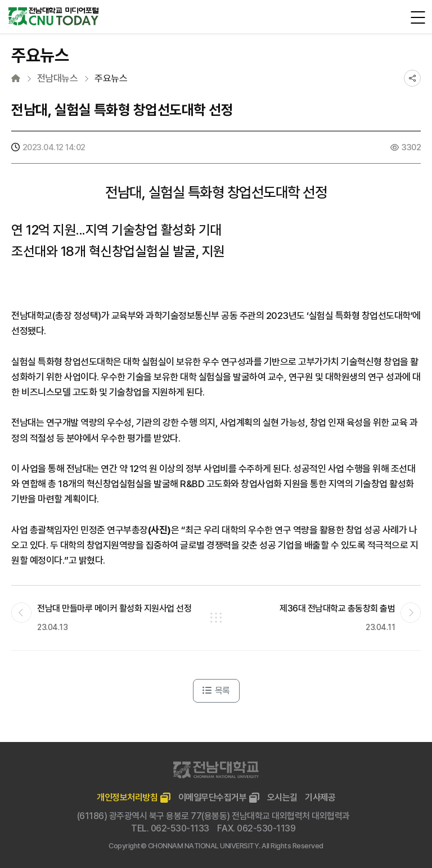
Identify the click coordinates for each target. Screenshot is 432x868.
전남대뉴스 (58, 78)
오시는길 (282, 797)
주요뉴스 (111, 78)
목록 (216, 691)
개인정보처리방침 (127, 797)
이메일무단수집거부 (213, 797)
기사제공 (320, 797)
